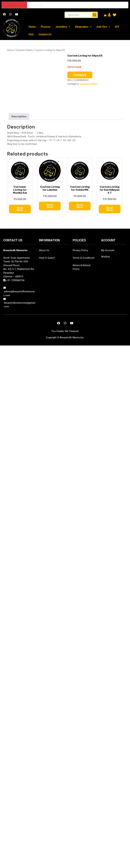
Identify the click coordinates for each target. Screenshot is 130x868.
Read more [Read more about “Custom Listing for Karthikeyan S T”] (110, 209)
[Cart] (105, 15)
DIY (117, 27)
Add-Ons (103, 27)
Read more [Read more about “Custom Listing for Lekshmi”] (50, 206)
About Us (44, 250)
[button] (63, 27)
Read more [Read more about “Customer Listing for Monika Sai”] (20, 209)
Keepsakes (83, 27)
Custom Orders (24, 50)
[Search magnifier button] (95, 15)
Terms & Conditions (84, 258)
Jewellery (63, 27)
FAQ (31, 34)
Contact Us (45, 34)
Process (46, 27)
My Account (108, 250)
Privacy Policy (80, 250)
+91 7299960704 (15, 280)
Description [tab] (19, 116)
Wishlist (106, 257)
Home (32, 27)
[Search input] (80, 15)
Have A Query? (47, 258)
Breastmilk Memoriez (72, 337)
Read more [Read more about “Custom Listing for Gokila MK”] (80, 206)
